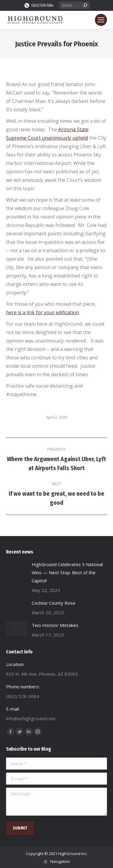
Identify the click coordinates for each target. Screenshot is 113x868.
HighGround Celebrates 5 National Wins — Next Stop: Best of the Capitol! (67, 572)
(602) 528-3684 (39, 5)
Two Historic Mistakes (55, 625)
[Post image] (17, 568)
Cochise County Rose (53, 603)
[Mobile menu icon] (101, 20)
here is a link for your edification (42, 312)
